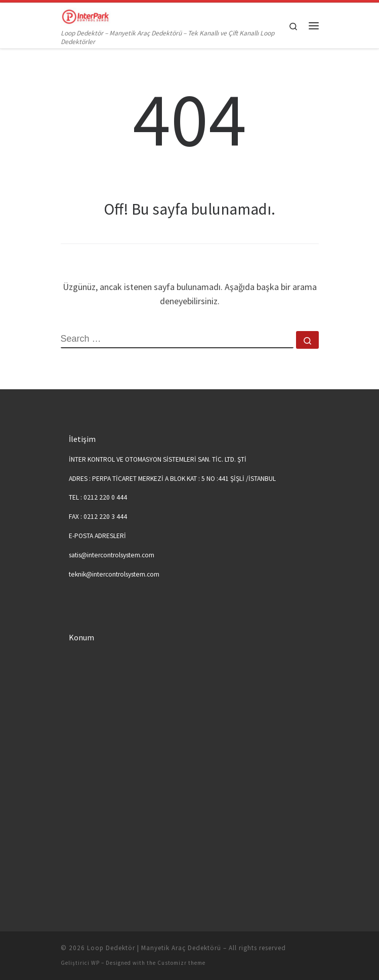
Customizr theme (181, 963)
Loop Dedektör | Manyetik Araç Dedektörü (154, 948)
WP (95, 963)
